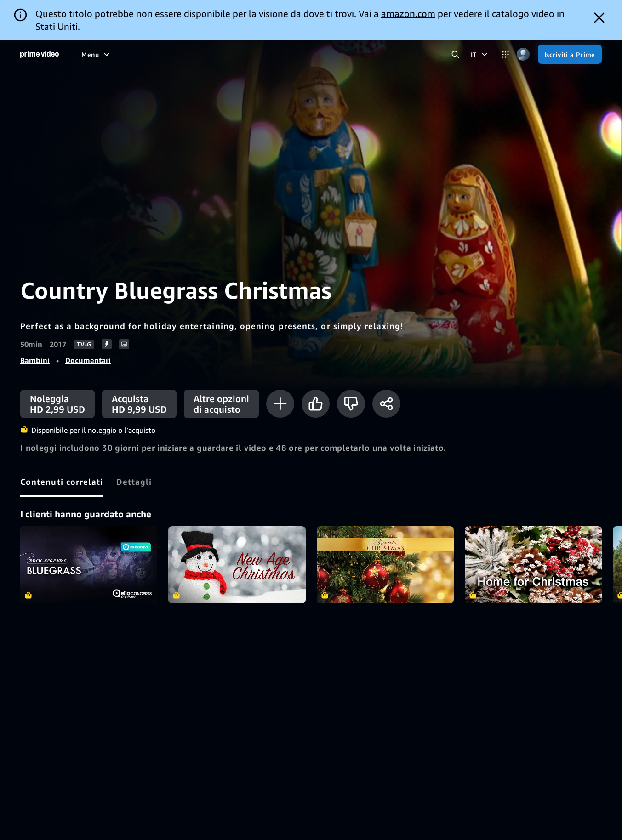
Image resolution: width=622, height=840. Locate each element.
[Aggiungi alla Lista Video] (280, 404)
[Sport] (184, 54)
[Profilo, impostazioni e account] (523, 54)
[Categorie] (505, 54)
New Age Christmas (237, 565)
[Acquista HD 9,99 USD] (139, 404)
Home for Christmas (533, 565)
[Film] (114, 54)
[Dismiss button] (599, 18)
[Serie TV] (148, 54)
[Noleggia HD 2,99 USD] (57, 404)
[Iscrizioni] (353, 54)
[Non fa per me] (351, 404)
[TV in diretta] (298, 54)
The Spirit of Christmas (385, 565)
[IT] (480, 54)
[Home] (40, 54)
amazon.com (408, 14)
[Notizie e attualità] (236, 54)
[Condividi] (386, 404)
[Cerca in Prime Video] (455, 54)
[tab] (62, 482)
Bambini (35, 360)
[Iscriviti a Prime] (570, 54)
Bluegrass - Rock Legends (89, 565)
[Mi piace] (316, 404)
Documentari (88, 360)
